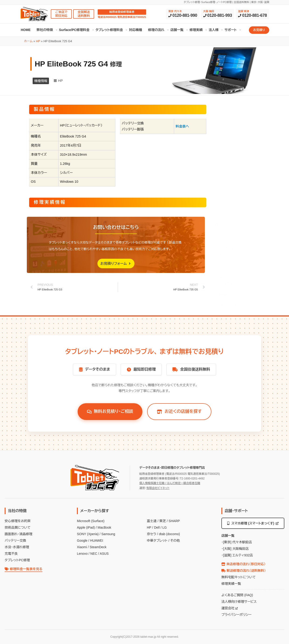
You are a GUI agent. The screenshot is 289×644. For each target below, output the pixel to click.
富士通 (152, 521)
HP (38, 41)
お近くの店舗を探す (179, 411)
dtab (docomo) (169, 534)
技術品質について (18, 527)
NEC (94, 554)
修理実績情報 (228, 156)
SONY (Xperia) (88, 534)
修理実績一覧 (231, 584)
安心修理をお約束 (18, 521)
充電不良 (11, 554)
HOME (26, 30)
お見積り (259, 30)
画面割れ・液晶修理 (19, 534)
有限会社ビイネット (158, 488)
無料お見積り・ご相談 (110, 411)
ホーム (28, 41)
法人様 (213, 30)
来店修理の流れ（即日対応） (243, 564)
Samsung (108, 534)
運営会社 (230, 608)
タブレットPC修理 (17, 560)
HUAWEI (97, 541)
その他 (175, 541)
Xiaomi (82, 547)
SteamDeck (98, 547)
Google (82, 541)
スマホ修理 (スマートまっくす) (253, 523)
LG (165, 527)
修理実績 (196, 30)
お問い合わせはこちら (234, 163)
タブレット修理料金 (109, 30)
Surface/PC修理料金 (74, 30)
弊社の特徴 (45, 30)
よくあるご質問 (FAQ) (237, 595)
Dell (157, 527)
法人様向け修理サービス (239, 602)
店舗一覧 (177, 30)
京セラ (151, 534)
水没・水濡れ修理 (17, 547)
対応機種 (135, 30)
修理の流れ (156, 30)
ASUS (104, 554)
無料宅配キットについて (239, 577)
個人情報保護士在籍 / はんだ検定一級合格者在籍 (170, 483)
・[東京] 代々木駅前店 (237, 542)
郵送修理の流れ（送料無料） (244, 571)
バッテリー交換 (15, 541)
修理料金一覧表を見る (24, 569)
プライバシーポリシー (236, 615)
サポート (231, 30)
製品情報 (225, 149)
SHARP (174, 521)
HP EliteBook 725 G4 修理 (237, 142)
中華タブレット (157, 541)
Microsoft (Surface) (91, 521)
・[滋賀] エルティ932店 (237, 555)
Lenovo (82, 554)
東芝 (163, 521)
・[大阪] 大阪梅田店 (235, 549)
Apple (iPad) (86, 527)
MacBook (104, 527)
